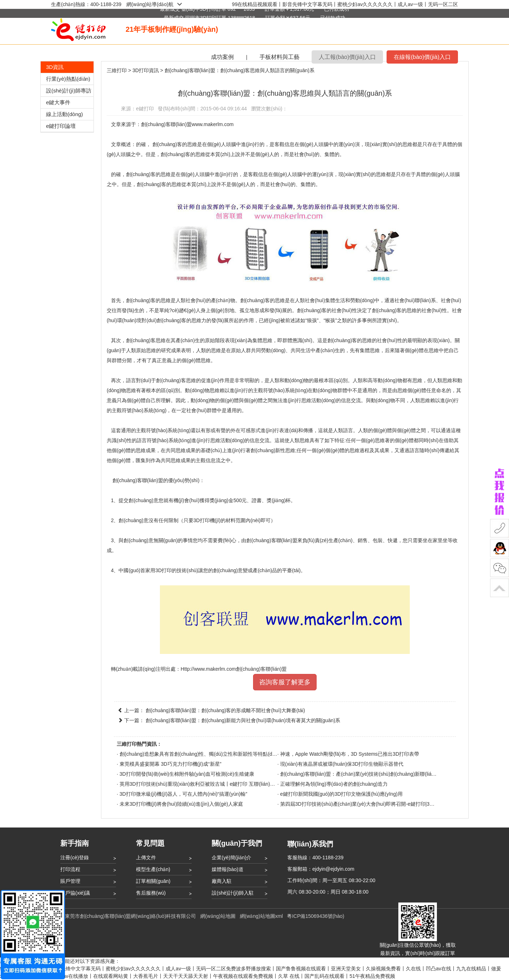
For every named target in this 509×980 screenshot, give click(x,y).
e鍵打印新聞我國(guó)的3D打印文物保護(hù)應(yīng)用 (341, 794)
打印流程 (70, 869)
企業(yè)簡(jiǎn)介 (231, 857)
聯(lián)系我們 (310, 844)
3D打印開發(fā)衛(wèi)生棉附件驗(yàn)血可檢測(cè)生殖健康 (187, 774)
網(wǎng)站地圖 (218, 916)
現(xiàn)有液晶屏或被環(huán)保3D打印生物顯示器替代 (342, 764)
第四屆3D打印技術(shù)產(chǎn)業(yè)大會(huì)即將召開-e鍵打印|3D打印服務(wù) (372, 804)
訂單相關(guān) (153, 881)
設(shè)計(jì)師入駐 (233, 893)
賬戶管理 (70, 881)
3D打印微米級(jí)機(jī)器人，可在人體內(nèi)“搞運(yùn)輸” (183, 794)
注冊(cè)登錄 (75, 857)
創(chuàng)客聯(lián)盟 (138, 480)
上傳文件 (146, 857)
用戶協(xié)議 (75, 893)
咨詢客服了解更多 (285, 682)
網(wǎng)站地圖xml (261, 916)
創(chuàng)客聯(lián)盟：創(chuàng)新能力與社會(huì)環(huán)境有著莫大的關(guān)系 (243, 720)
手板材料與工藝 (279, 57)
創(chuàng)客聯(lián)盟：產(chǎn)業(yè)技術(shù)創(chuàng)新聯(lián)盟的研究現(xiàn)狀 (379, 774)
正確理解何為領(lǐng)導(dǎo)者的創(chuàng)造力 (334, 784)
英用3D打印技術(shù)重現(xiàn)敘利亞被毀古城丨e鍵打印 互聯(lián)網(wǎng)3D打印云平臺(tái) (225, 784)
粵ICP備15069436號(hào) (316, 916)
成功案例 (222, 57)
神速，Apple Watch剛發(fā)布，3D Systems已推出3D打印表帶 (350, 754)
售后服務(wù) (151, 893)
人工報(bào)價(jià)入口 (347, 57)
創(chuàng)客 (167, 144)
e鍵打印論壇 (61, 126)
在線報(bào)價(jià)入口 (422, 57)
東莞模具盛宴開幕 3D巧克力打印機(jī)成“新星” (170, 764)
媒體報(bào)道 (228, 869)
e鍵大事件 (58, 102)
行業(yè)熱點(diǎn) (68, 79)
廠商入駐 (222, 881)
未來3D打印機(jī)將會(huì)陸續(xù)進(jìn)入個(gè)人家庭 (181, 804)
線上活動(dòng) (64, 114)
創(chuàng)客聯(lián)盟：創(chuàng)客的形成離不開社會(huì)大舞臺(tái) (225, 710)
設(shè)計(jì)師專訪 (69, 91)
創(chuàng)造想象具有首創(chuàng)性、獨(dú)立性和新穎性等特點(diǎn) (200, 754)
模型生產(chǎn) (153, 869)
